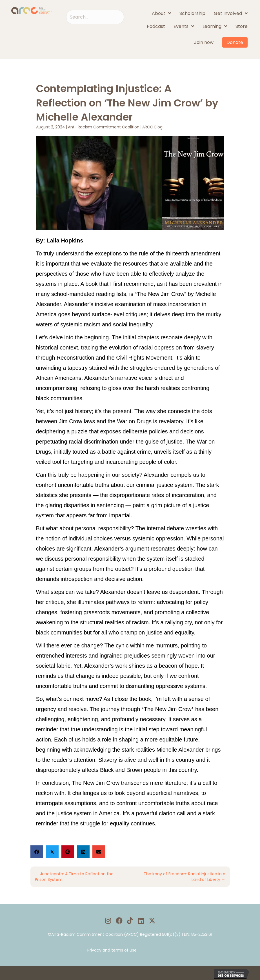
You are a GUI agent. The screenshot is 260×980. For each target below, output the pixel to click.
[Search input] (95, 17)
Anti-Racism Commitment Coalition (104, 127)
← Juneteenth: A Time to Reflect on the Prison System (74, 877)
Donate (235, 42)
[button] (108, 920)
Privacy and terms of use (112, 950)
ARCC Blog (152, 127)
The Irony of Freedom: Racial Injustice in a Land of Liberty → (185, 877)
